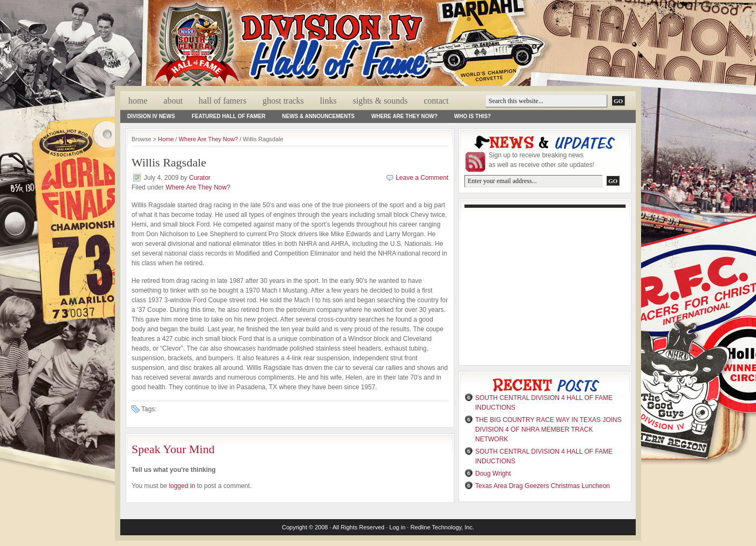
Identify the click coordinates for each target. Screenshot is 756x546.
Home (138, 101)
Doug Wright (493, 474)
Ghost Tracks (283, 101)
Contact (436, 101)
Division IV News (151, 116)
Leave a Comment (422, 178)
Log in (397, 527)
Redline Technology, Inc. (442, 527)
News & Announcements (318, 116)
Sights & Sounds (380, 101)
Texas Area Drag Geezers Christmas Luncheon (543, 486)
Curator (200, 178)
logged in (182, 486)
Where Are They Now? (405, 116)
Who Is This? (473, 116)
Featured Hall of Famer (228, 116)
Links (328, 101)
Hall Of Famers (223, 101)
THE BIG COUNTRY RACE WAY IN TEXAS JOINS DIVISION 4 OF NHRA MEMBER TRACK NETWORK (548, 429)
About (173, 101)
